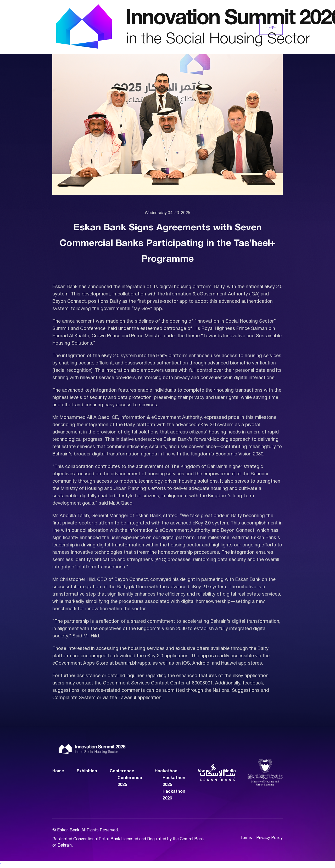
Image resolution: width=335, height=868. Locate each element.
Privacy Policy (269, 838)
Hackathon (166, 771)
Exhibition (87, 771)
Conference (122, 771)
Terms (246, 838)
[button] (167, 865)
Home (58, 771)
